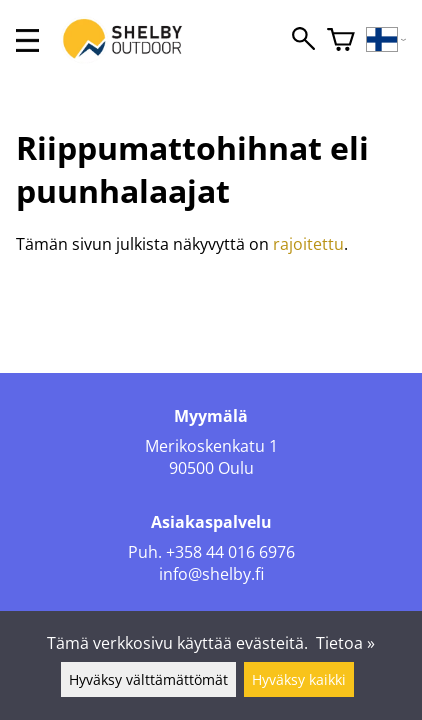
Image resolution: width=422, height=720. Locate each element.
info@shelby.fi (211, 574)
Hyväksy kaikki (299, 679)
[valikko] (27, 40)
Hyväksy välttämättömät (148, 679)
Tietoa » (345, 643)
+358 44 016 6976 (230, 552)
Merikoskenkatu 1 (211, 446)
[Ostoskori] (341, 40)
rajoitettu (308, 244)
